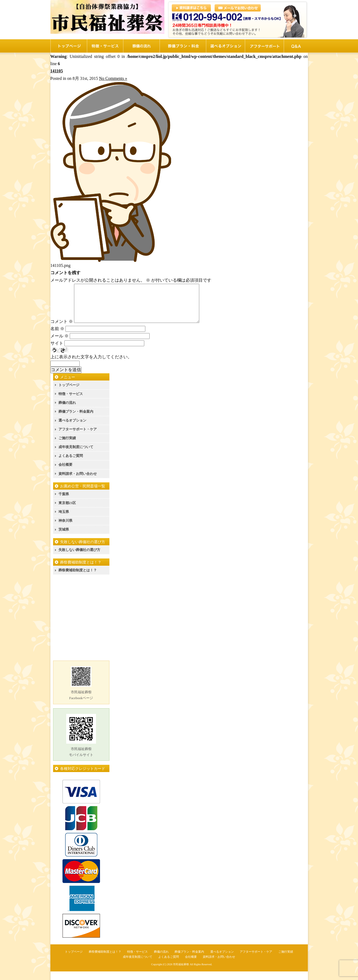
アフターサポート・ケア (78, 438)
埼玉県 (64, 520)
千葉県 (64, 503)
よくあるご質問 (71, 464)
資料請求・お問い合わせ (78, 482)
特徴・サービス (71, 402)
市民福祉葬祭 (181, 973)
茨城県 (64, 538)
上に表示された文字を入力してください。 (91, 365)
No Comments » (113, 78)
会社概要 (65, 473)
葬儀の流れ (67, 411)
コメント (62, 330)
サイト (57, 352)
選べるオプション (72, 429)
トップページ (69, 394)
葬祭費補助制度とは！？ (78, 579)
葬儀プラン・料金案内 (76, 420)
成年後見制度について (76, 455)
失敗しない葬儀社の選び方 (79, 558)
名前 (57, 337)
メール (60, 344)
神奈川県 (65, 529)
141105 (57, 71)
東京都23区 (67, 511)
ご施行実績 (67, 447)
